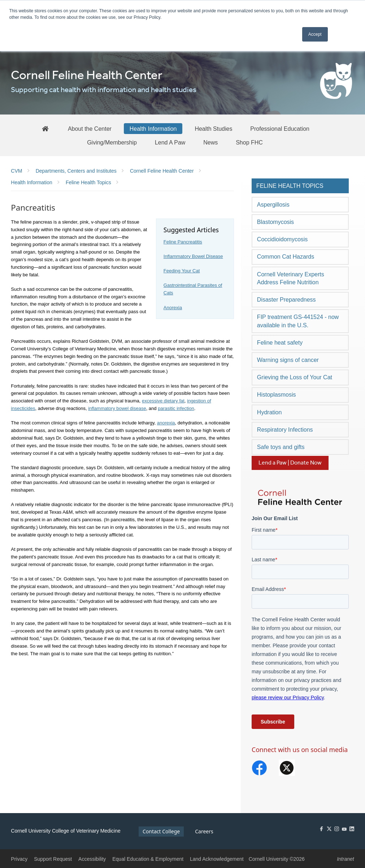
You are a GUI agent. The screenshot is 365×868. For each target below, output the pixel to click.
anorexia (166, 423)
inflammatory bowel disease (117, 408)
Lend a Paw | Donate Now (290, 463)
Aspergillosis (273, 205)
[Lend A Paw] (170, 142)
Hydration (269, 412)
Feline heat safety (280, 343)
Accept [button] (315, 34)
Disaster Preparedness (286, 300)
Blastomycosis (275, 222)
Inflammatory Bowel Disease (193, 256)
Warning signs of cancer (288, 360)
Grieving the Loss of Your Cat (295, 377)
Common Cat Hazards (286, 257)
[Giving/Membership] (112, 142)
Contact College (161, 831)
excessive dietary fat (163, 401)
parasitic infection (176, 408)
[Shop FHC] (249, 142)
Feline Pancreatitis (183, 242)
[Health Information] (153, 129)
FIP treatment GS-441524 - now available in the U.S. (298, 321)
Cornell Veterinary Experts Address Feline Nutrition (291, 278)
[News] (210, 142)
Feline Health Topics (290, 186)
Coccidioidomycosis (283, 239)
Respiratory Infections (285, 430)
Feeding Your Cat (182, 271)
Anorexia (173, 308)
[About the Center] (90, 129)
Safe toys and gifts (281, 447)
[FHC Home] (45, 128)
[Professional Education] (280, 129)
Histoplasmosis (277, 395)
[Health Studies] (213, 129)
